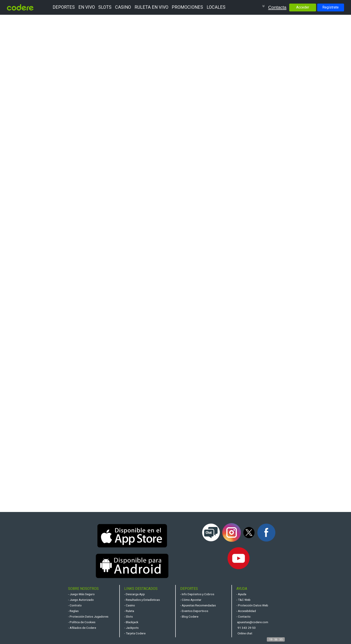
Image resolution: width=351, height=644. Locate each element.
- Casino (130, 605)
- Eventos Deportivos (194, 611)
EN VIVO (87, 7)
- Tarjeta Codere (135, 633)
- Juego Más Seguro (81, 594)
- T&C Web (243, 600)
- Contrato (75, 605)
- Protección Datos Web (252, 605)
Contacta (277, 7)
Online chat (245, 633)
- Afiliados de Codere (82, 628)
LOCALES (216, 7)
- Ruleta (129, 611)
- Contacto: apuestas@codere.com (252, 619)
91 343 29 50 (247, 628)
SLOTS (105, 7)
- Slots (128, 616)
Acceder (303, 7)
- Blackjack (131, 622)
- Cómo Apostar (191, 600)
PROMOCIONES (187, 7)
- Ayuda (241, 594)
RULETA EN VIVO (151, 7)
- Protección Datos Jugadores (88, 616)
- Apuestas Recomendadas (198, 605)
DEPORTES (64, 7)
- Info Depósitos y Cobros (197, 594)
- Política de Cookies (82, 622)
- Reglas (73, 611)
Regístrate (331, 7)
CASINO (123, 7)
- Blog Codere (189, 616)
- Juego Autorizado (81, 600)
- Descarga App (135, 594)
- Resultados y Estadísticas (142, 600)
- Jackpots (131, 628)
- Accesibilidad (246, 611)
